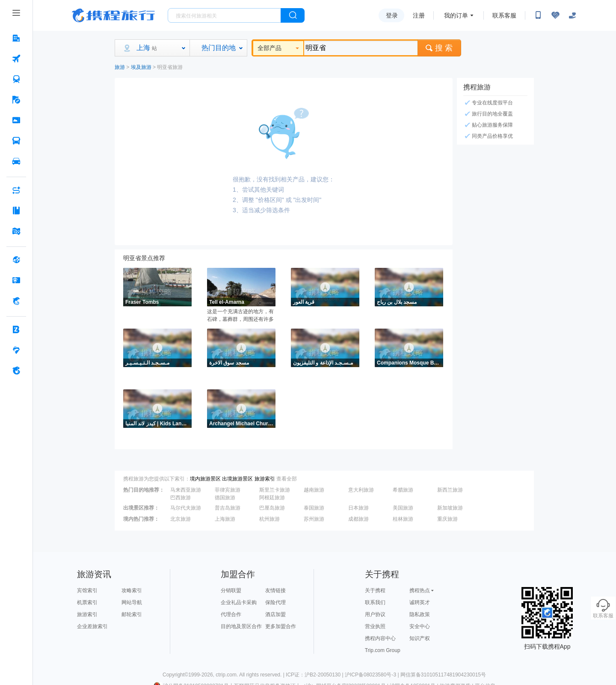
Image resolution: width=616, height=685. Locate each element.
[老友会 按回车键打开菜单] (16, 350)
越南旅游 (314, 490)
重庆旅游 (447, 519)
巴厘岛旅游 (272, 508)
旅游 (120, 67)
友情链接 (275, 590)
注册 (419, 15)
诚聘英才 (420, 602)
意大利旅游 (361, 490)
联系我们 (375, 602)
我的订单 (456, 15)
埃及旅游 (141, 67)
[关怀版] (572, 15)
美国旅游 (403, 508)
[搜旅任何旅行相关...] (224, 15)
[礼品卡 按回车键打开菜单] (16, 280)
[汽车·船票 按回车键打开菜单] (16, 141)
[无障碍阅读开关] (555, 15)
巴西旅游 (181, 498)
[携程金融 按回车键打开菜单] (16, 301)
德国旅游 (225, 498)
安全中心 (420, 626)
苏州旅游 (314, 519)
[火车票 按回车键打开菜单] (16, 79)
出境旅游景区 (237, 479)
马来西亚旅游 (186, 490)
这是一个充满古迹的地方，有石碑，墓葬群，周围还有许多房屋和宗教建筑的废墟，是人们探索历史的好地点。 (240, 316)
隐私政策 (420, 614)
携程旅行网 (113, 15)
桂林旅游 (403, 519)
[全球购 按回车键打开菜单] (16, 260)
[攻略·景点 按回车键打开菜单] (16, 211)
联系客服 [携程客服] (504, 15)
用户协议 (375, 614)
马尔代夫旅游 (186, 508)
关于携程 (375, 590)
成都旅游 (358, 519)
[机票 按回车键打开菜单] (16, 59)
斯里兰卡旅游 (275, 490)
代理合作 (231, 614)
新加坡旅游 (450, 508)
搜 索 (439, 48)
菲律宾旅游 (228, 490)
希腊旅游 (403, 490)
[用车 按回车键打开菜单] (16, 161)
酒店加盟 (275, 614)
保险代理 (275, 602)
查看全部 (287, 479)
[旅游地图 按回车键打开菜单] (16, 231)
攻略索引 (132, 590)
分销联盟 (231, 590)
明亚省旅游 (170, 67)
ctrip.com (226, 675)
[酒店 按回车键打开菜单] (16, 38)
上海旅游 (225, 519)
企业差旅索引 (92, 626)
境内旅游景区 (205, 479)
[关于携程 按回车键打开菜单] (16, 371)
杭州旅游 (269, 519)
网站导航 (132, 602)
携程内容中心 (380, 638)
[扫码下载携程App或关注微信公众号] (538, 15)
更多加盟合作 (281, 626)
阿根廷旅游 (272, 498)
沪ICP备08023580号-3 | (373, 675)
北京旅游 (181, 519)
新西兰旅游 (450, 490)
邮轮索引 (132, 614)
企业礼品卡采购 (239, 602)
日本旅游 (358, 508)
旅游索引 (265, 479)
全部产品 (278, 48)
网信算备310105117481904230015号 (443, 675)
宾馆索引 (87, 590)
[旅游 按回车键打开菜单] (16, 100)
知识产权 (420, 638)
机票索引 (87, 602)
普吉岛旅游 (228, 508)
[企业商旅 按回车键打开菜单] (16, 329)
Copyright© (175, 675)
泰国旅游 (314, 508)
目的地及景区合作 (241, 626)
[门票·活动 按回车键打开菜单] (16, 120)
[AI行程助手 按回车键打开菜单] (16, 190)
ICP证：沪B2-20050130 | (315, 675)
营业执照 (375, 626)
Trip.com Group (383, 650)
